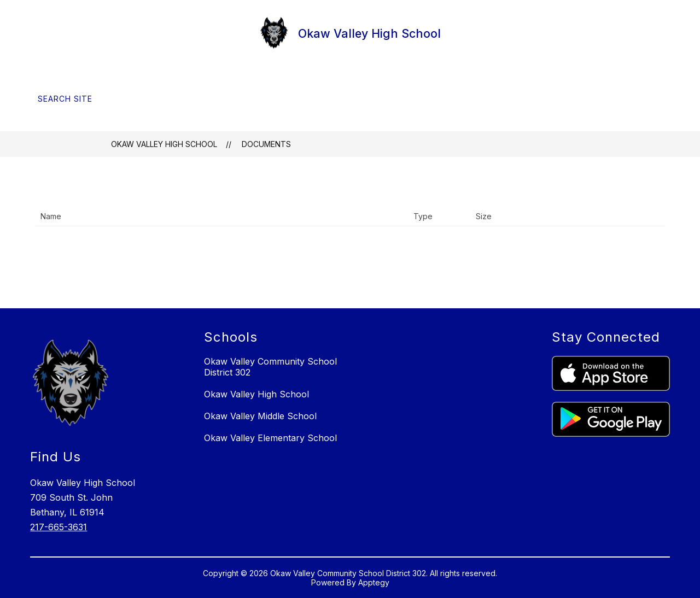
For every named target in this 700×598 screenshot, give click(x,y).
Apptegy (374, 582)
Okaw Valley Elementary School (270, 438)
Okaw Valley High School (164, 144)
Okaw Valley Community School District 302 (270, 367)
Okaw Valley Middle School (260, 416)
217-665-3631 (59, 527)
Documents (266, 144)
